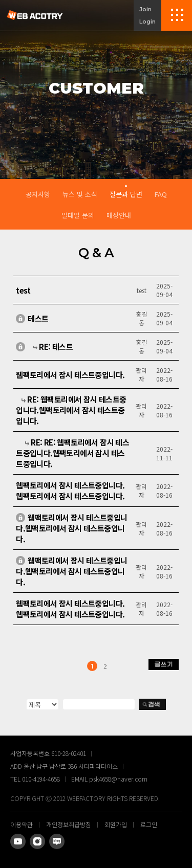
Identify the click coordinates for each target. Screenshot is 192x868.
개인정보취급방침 (69, 824)
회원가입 (116, 824)
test (23, 294)
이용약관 (22, 824)
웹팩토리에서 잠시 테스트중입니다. (70, 378)
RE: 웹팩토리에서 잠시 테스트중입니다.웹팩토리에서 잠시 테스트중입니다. (71, 414)
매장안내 (119, 215)
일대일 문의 (78, 215)
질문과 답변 (126, 194)
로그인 (149, 824)
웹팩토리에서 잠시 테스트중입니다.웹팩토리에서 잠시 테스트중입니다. (70, 494)
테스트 (38, 322)
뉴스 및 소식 (80, 194)
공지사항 (38, 194)
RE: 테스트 (56, 350)
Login (147, 21)
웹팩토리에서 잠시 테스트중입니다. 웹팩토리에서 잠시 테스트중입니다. (70, 612)
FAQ (161, 194)
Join (145, 9)
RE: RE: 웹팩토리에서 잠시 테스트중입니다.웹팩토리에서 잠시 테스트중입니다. (72, 457)
